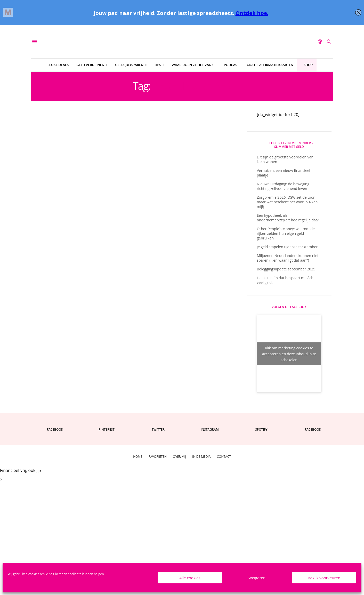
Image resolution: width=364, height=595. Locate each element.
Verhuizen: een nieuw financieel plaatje (284, 173)
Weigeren (257, 578)
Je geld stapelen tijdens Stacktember (287, 247)
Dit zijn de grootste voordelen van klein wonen (285, 159)
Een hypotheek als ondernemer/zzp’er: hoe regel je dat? (288, 218)
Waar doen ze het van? (192, 65)
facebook (55, 429)
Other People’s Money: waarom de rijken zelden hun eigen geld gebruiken (286, 233)
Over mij (179, 457)
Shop (308, 65)
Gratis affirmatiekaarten (270, 65)
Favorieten (158, 457)
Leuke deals (58, 65)
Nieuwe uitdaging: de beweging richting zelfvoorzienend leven (283, 186)
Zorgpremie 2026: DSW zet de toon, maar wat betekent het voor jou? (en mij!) (287, 202)
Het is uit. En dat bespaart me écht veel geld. (286, 280)
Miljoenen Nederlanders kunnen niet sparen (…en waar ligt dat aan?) (288, 258)
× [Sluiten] (1, 479)
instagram (210, 429)
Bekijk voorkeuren (324, 578)
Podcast (231, 65)
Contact (224, 457)
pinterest (107, 429)
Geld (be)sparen (129, 65)
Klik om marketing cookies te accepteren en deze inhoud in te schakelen (289, 354)
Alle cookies (190, 578)
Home (138, 457)
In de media (201, 457)
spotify (261, 429)
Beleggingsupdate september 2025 (286, 269)
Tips (158, 65)
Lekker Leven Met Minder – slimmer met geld (291, 145)
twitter (158, 429)
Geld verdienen (90, 65)
